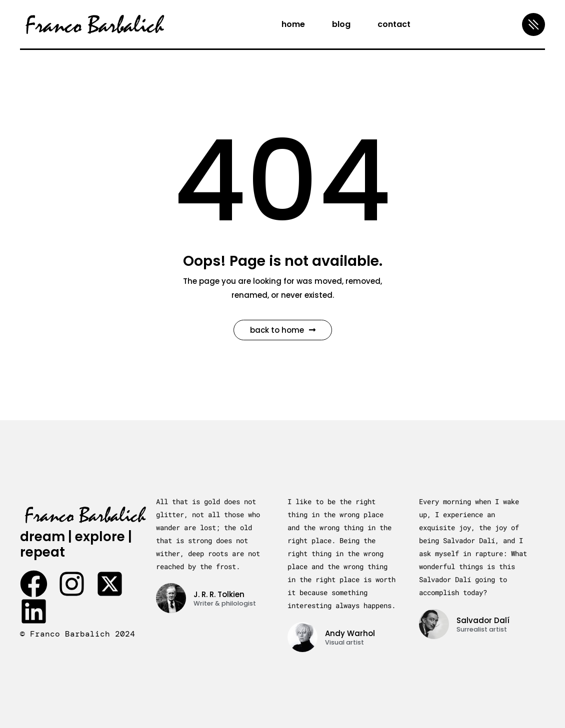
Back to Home (283, 330)
